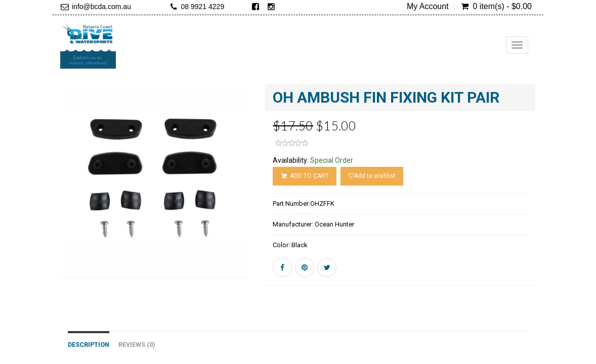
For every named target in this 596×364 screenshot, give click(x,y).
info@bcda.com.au (101, 7)
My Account (428, 7)
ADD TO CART (304, 176)
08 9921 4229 (203, 7)
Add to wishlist (372, 176)
